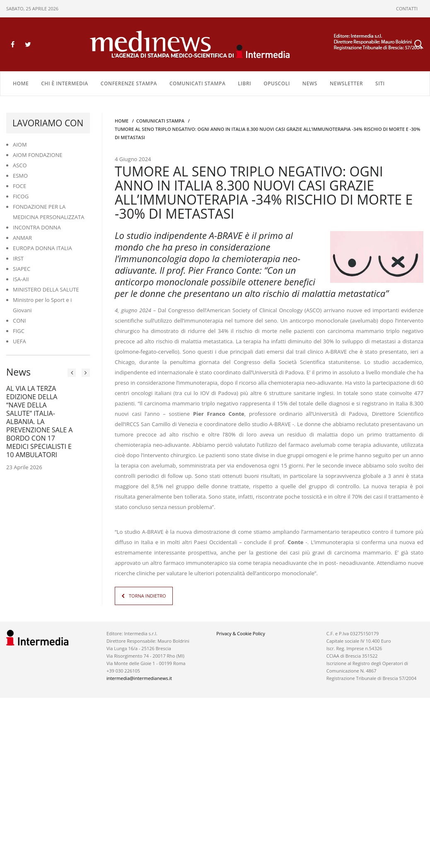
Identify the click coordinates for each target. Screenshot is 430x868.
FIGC (19, 331)
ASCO (20, 165)
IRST (18, 258)
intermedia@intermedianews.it (139, 678)
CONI (19, 321)
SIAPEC (22, 269)
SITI (380, 83)
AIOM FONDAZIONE (38, 155)
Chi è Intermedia (65, 83)
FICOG (21, 196)
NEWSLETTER (346, 83)
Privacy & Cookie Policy (240, 633)
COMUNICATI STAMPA (197, 83)
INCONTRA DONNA (37, 227)
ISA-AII (21, 279)
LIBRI (244, 83)
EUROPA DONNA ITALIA (42, 248)
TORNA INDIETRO (147, 596)
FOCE (19, 186)
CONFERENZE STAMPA (129, 83)
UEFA (19, 341)
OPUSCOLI (277, 83)
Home (21, 83)
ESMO (20, 176)
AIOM (20, 145)
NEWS (310, 83)
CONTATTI (407, 8)
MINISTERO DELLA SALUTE (46, 289)
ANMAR (22, 238)
